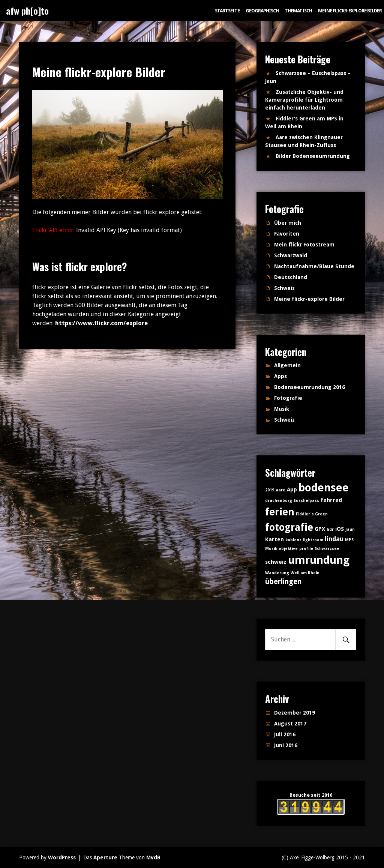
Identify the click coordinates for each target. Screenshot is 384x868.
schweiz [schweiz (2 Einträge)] (276, 562)
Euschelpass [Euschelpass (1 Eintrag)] (306, 501)
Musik (282, 409)
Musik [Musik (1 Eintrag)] (271, 549)
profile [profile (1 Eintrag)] (306, 549)
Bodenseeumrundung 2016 (310, 387)
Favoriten (287, 234)
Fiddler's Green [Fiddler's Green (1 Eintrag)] (312, 514)
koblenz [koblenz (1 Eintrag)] (293, 540)
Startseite (227, 11)
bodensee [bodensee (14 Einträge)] (324, 488)
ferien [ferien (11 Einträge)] (280, 512)
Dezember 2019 (295, 713)
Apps (280, 376)
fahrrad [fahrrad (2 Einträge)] (331, 500)
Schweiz (284, 288)
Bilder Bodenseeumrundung (313, 156)
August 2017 (290, 724)
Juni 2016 (286, 745)
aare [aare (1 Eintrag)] (280, 490)
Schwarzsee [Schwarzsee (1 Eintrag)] (327, 549)
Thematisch (298, 11)
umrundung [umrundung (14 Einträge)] (319, 560)
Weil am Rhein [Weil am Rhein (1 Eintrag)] (305, 573)
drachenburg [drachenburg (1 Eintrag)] (279, 501)
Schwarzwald (291, 255)
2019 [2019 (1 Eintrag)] (270, 490)
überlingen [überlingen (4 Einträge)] (283, 582)
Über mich (288, 223)
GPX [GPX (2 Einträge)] (320, 529)
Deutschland (291, 277)
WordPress (62, 857)
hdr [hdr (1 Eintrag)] (330, 529)
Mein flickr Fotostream (304, 245)
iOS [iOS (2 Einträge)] (340, 529)
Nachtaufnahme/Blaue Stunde (314, 266)
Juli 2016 (285, 734)
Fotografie (288, 398)
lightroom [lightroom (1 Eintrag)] (313, 540)
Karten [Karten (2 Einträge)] (274, 539)
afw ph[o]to (27, 11)
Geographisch (262, 11)
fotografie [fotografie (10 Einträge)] (289, 527)
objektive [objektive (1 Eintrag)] (288, 549)
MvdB (153, 857)
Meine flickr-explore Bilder (350, 11)
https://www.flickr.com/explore (101, 323)
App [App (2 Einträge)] (292, 490)
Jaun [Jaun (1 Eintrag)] (350, 529)
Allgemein (287, 365)
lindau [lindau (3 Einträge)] (334, 539)
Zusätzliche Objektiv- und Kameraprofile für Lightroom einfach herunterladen (304, 100)
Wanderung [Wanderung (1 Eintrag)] (277, 573)
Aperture (105, 857)
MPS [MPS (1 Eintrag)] (349, 540)
